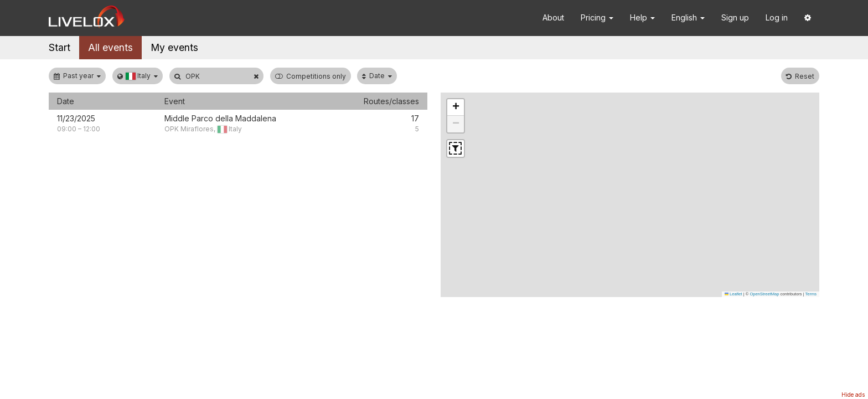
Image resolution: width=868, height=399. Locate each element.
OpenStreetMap (764, 294)
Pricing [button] (597, 17)
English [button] (688, 17)
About (553, 17)
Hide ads (853, 395)
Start (60, 47)
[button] (808, 18)
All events (110, 47)
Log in (777, 17)
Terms (811, 294)
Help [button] (642, 17)
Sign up (735, 17)
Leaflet (733, 294)
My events (174, 47)
